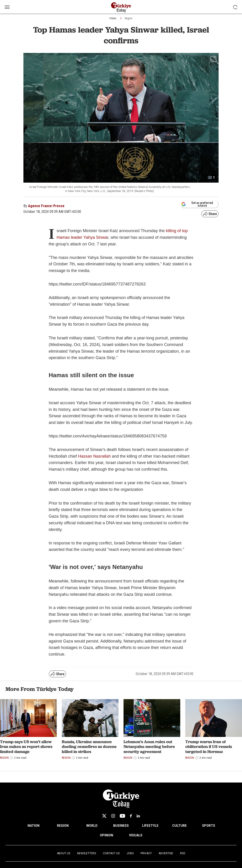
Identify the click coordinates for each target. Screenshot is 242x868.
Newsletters (87, 853)
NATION (34, 826)
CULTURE (179, 826)
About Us (64, 853)
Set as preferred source (197, 204)
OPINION (107, 835)
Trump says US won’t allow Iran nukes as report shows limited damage (26, 747)
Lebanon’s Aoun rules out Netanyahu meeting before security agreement (149, 747)
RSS (183, 853)
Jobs (130, 853)
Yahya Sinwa (95, 237)
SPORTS (209, 826)
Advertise (166, 853)
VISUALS (136, 835)
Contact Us (111, 853)
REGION (63, 826)
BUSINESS (121, 826)
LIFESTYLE (150, 826)
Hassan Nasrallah (94, 456)
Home (113, 18)
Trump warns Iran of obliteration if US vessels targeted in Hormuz (209, 747)
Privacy (146, 853)
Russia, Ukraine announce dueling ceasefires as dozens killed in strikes (89, 747)
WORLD (92, 826)
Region (129, 18)
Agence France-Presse (46, 206)
